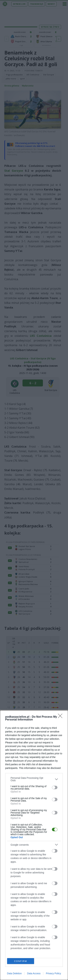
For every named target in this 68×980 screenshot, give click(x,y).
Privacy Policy (53, 973)
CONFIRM (21, 961)
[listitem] (34, 779)
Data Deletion (14, 973)
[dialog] (34, 845)
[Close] (61, 717)
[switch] (55, 787)
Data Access (34, 973)
